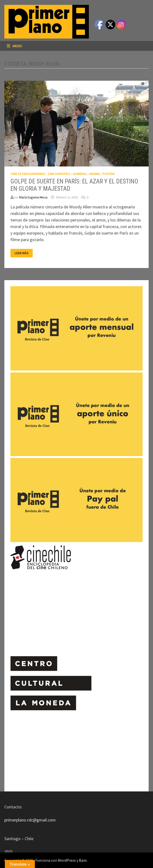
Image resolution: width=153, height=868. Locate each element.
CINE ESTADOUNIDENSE (28, 174)
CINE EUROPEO (59, 174)
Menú (14, 46)
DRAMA (94, 174)
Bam (83, 860)
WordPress (67, 860)
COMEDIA (79, 174)
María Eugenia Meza (33, 197)
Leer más (22, 253)
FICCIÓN (108, 174)
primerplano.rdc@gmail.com (30, 820)
